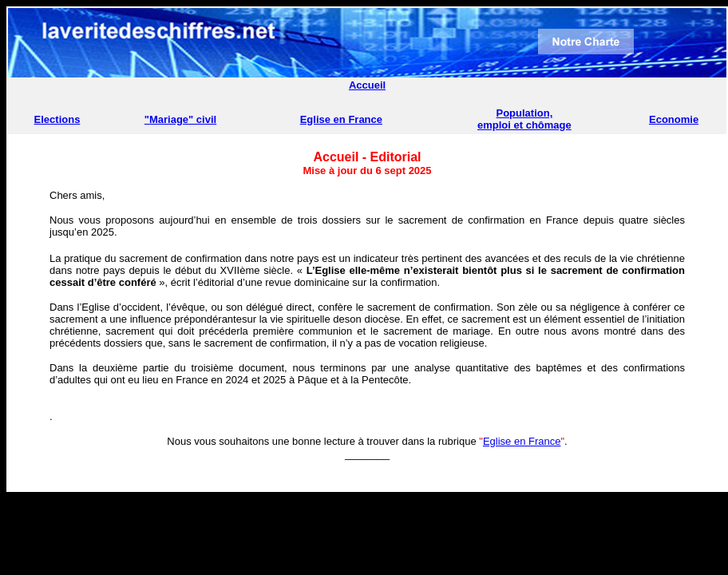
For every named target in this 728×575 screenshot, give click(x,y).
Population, (525, 113)
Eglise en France (341, 119)
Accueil (367, 85)
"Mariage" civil (180, 119)
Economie (674, 119)
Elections (57, 119)
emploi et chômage (524, 125)
